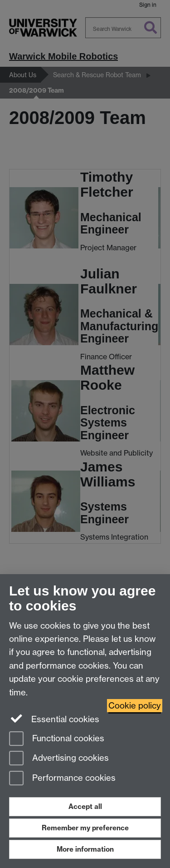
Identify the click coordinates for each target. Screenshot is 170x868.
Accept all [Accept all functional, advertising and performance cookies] (85, 806)
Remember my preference (85, 828)
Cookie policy (135, 706)
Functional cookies (57, 739)
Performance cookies (62, 779)
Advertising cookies (59, 759)
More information (85, 849)
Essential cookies (54, 719)
